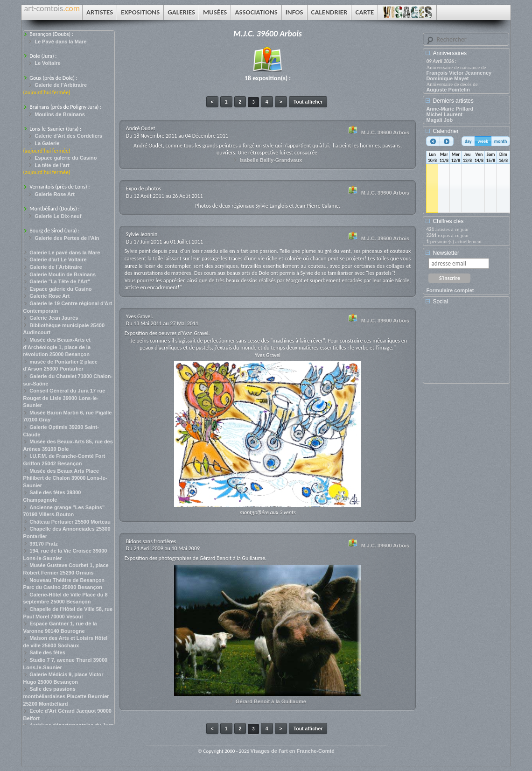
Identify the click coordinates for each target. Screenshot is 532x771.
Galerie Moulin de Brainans (63, 274)
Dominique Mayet (447, 78)
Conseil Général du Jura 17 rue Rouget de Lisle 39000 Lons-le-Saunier (64, 398)
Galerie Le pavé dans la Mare (65, 252)
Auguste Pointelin (448, 90)
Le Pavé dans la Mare (60, 42)
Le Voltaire (47, 63)
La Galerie (47, 143)
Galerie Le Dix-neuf (58, 216)
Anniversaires (450, 53)
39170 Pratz (44, 544)
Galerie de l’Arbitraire (61, 85)
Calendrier (445, 131)
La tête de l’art (52, 165)
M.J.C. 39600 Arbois (385, 133)
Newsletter (446, 253)
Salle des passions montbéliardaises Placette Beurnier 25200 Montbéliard (66, 696)
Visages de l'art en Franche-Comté (293, 751)
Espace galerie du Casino (66, 158)
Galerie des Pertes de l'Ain (67, 238)
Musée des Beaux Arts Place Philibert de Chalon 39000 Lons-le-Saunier (65, 478)
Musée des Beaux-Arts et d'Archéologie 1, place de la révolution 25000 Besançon (57, 347)
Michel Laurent (444, 114)
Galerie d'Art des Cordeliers (68, 136)
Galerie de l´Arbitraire (56, 267)
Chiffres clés (448, 221)
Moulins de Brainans (60, 114)
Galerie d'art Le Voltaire (58, 259)
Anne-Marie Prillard (450, 109)
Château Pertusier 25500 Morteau (70, 522)
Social (440, 301)
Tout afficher (308, 102)
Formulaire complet (450, 290)
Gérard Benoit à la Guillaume (271, 701)
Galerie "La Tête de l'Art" (60, 281)
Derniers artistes (453, 101)
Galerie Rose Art (55, 194)
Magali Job (439, 120)
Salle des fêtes (47, 652)
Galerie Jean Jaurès (54, 318)
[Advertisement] (468, 347)
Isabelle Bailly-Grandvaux (271, 160)
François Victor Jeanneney (459, 73)
